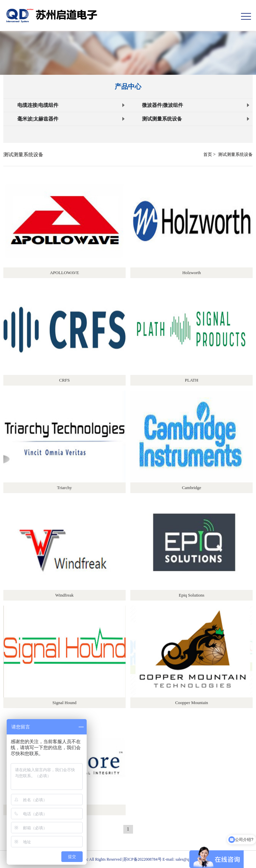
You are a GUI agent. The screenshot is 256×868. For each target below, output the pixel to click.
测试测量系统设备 (196, 119)
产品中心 (128, 86)
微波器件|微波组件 (196, 105)
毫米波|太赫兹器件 (71, 119)
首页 (208, 154)
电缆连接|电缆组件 (71, 105)
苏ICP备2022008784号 (142, 859)
